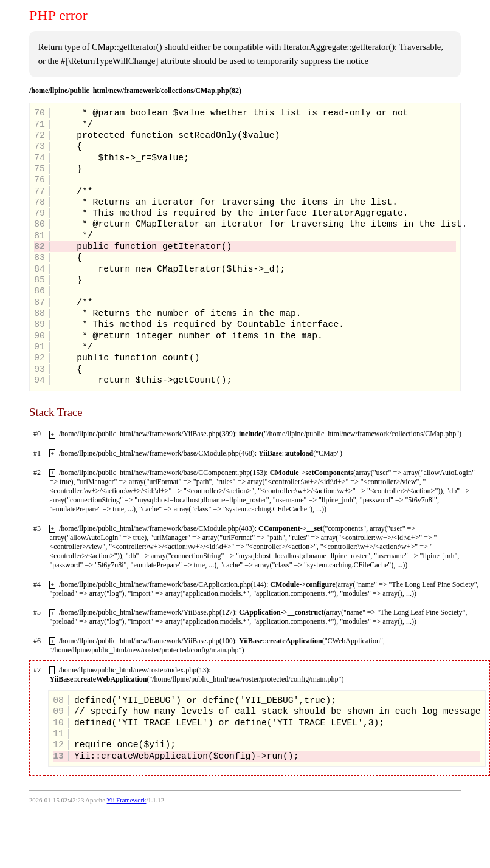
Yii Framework (127, 800)
